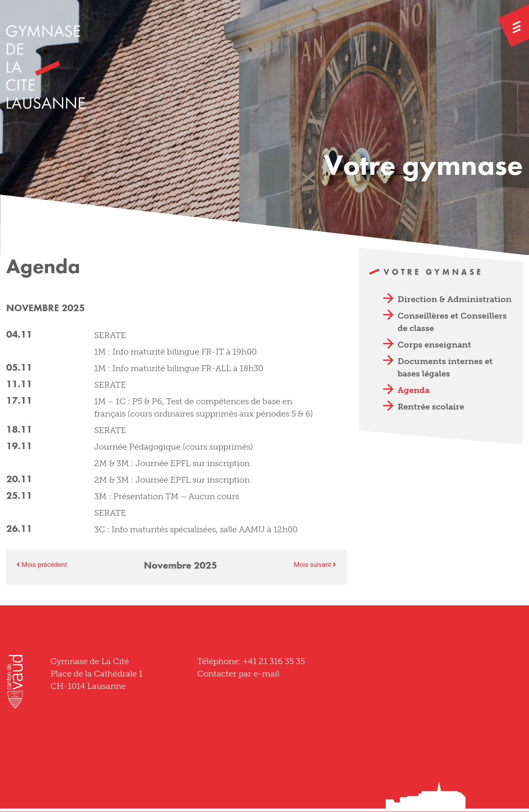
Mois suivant (315, 565)
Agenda (413, 390)
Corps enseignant (434, 345)
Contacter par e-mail (238, 674)
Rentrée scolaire (431, 407)
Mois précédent (42, 565)
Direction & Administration (455, 299)
